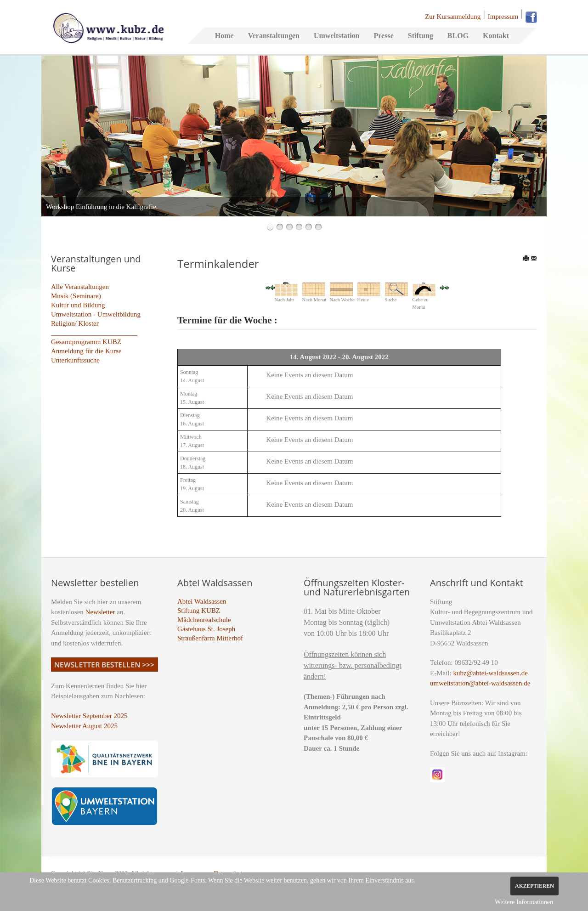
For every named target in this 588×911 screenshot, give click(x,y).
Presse (383, 36)
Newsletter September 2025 (89, 716)
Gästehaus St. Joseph (206, 629)
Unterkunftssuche (75, 360)
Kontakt (496, 36)
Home (224, 36)
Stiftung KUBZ (199, 611)
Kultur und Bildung (78, 305)
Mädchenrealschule (204, 620)
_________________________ (94, 333)
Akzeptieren (534, 886)
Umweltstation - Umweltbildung (96, 314)
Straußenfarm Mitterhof (210, 638)
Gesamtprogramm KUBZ (86, 342)
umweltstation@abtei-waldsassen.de (480, 683)
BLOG (458, 36)
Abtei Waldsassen (202, 601)
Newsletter (100, 612)
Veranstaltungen (274, 36)
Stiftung (421, 36)
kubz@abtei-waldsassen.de (490, 673)
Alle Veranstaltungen (80, 287)
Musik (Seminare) (76, 296)
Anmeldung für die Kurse (86, 351)
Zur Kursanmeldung (453, 17)
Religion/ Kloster (75, 323)
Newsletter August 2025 (84, 726)
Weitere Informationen (524, 902)
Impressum (503, 17)
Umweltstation (337, 36)
